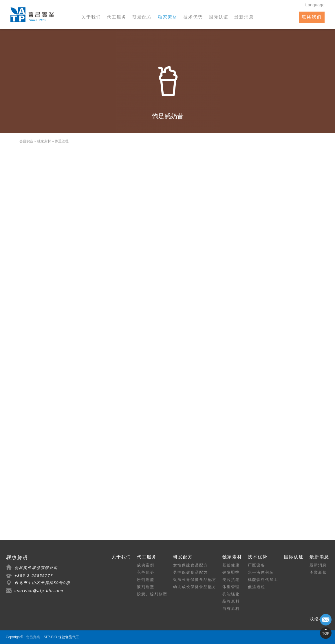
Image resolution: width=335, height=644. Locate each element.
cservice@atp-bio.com (39, 591)
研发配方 (142, 17)
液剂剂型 (146, 587)
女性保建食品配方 (191, 565)
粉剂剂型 (146, 580)
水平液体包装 (261, 572)
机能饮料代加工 (263, 580)
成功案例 (146, 565)
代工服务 (117, 17)
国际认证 (219, 17)
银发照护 (231, 572)
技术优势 (193, 17)
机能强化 (231, 594)
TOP (326, 634)
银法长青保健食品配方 (195, 580)
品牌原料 (231, 601)
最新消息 (244, 17)
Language (315, 5)
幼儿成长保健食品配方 (195, 587)
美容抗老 (231, 580)
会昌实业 (26, 141)
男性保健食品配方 (191, 572)
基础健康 (231, 565)
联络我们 (312, 17)
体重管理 (62, 141)
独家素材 (168, 17)
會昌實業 (33, 637)
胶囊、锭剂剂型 (152, 594)
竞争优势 (146, 572)
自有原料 (231, 609)
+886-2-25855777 (34, 576)
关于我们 (91, 17)
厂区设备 (257, 565)
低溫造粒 (257, 587)
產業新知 (318, 572)
